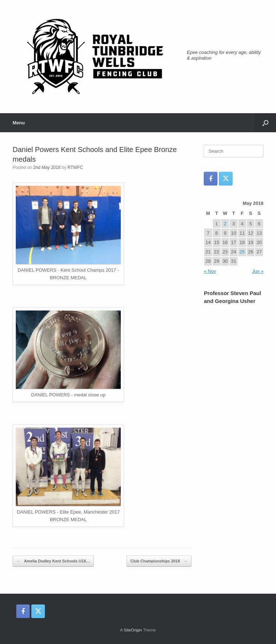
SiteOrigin (133, 630)
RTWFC (75, 167)
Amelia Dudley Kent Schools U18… (53, 561)
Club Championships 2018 (159, 561)
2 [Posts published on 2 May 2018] (225, 224)
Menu (19, 123)
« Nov (210, 271)
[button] (265, 123)
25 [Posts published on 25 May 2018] (242, 252)
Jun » (258, 271)
